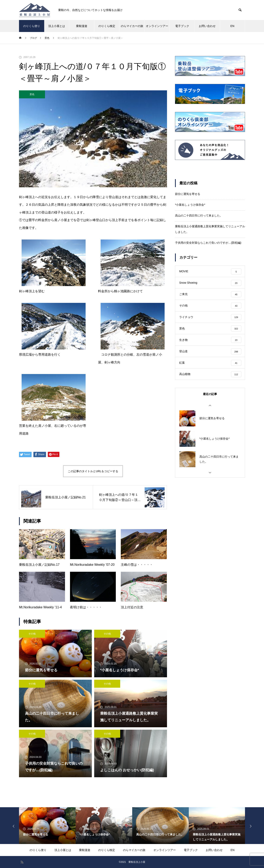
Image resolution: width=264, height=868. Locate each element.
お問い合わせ (207, 26)
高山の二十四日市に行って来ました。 (199, 216)
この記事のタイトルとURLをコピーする (93, 471)
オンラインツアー (157, 26)
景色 (32, 94)
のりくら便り (32, 26)
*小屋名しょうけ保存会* (190, 205)
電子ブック (182, 26)
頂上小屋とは (57, 26)
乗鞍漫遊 (82, 26)
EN (232, 26)
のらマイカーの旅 (132, 26)
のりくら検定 (107, 26)
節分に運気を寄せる (188, 194)
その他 (32, 634)
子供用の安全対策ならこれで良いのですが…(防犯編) (208, 243)
